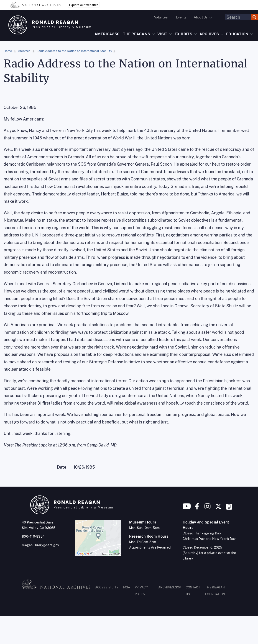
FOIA (127, 587)
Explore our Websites (84, 5)
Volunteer (161, 17)
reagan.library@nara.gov (40, 545)
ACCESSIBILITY (107, 587)
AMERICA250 (107, 34)
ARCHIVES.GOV (170, 587)
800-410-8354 (33, 536)
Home (8, 51)
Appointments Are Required (150, 547)
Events (181, 17)
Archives (24, 51)
